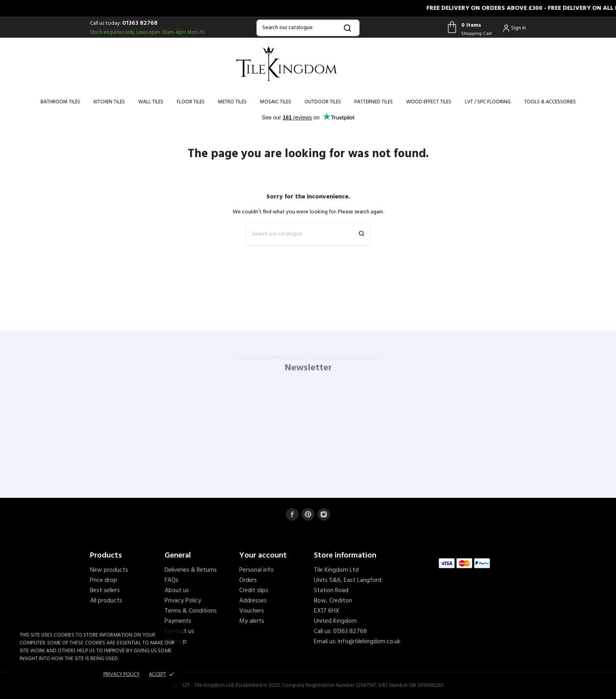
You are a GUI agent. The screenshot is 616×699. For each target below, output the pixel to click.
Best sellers (105, 591)
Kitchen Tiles (109, 102)
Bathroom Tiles (60, 102)
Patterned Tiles (374, 102)
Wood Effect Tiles (429, 102)
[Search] (308, 28)
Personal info (257, 570)
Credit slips (254, 591)
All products (106, 601)
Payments (178, 621)
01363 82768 (140, 23)
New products (109, 570)
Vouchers (252, 611)
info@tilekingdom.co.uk (369, 642)
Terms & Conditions (191, 611)
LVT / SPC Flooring (488, 102)
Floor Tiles (191, 102)
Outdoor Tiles (323, 102)
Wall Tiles (151, 102)
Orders (248, 580)
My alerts (252, 621)
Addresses (253, 601)
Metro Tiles (232, 102)
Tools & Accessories (550, 102)
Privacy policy (121, 674)
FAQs (171, 580)
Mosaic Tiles (276, 102)
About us (177, 591)
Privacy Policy (183, 601)
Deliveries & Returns (191, 570)
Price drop (104, 580)
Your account (263, 556)
